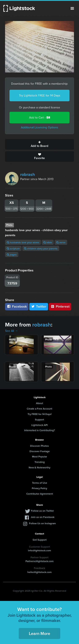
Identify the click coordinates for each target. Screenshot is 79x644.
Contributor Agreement (40, 494)
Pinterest (60, 306)
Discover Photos (39, 446)
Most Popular (39, 456)
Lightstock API (39, 425)
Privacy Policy (39, 488)
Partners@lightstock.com (39, 561)
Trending (40, 462)
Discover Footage (40, 451)
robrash (28, 174)
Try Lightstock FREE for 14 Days (40, 95)
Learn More (39, 633)
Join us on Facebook (43, 517)
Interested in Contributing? (40, 430)
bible (48, 242)
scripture (13, 248)
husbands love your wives (23, 242)
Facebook (17, 306)
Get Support (40, 540)
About (39, 403)
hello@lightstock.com (39, 572)
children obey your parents (41, 248)
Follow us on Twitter (42, 511)
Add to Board (39, 144)
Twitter (39, 306)
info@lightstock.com (39, 550)
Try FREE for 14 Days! (40, 414)
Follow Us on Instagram (42, 523)
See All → (11, 331)
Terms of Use (40, 483)
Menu (72, 8)
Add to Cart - (40, 118)
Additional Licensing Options (39, 127)
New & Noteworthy (39, 467)
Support (39, 419)
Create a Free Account (39, 409)
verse (61, 242)
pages (12, 255)
